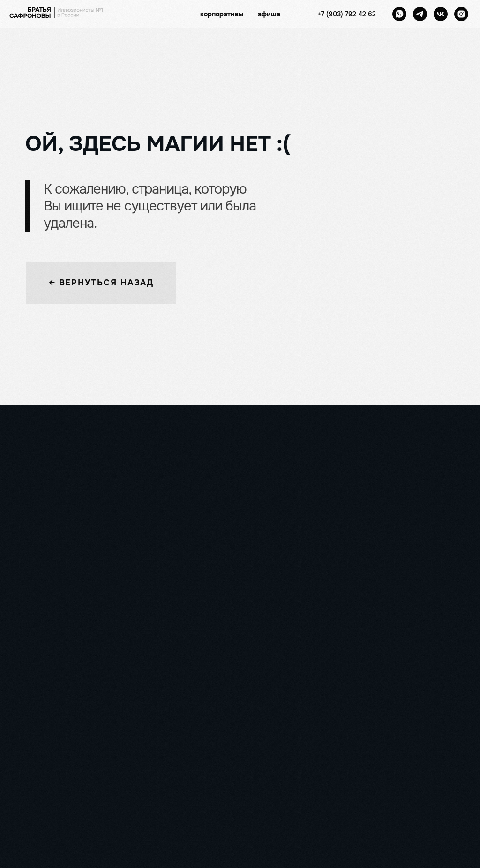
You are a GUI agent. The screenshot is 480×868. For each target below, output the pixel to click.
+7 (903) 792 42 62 (347, 14)
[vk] (441, 14)
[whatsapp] (399, 14)
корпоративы (222, 14)
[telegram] (420, 14)
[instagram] (461, 14)
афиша (269, 14)
